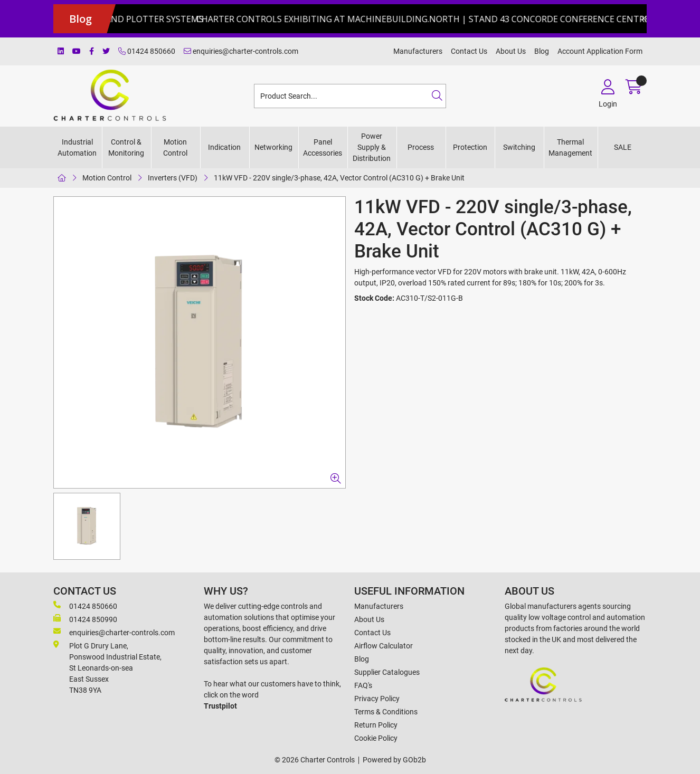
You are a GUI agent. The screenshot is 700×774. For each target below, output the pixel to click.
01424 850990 (85, 619)
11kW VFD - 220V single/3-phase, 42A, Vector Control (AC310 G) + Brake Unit (339, 178)
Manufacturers (418, 51)
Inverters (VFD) (173, 178)
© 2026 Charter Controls (315, 760)
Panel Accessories (323, 147)
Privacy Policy (377, 699)
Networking (273, 147)
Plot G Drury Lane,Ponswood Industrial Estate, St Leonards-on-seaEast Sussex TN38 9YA (107, 667)
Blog (542, 51)
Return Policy (376, 725)
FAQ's (363, 685)
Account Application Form (600, 51)
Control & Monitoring (126, 147)
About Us (511, 51)
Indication (224, 147)
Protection (470, 147)
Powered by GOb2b (394, 760)
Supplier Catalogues (387, 672)
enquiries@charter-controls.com (241, 51)
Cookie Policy (376, 738)
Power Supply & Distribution (372, 147)
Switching (519, 147)
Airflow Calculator (384, 646)
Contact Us (469, 51)
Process (421, 147)
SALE (623, 147)
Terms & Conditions (386, 712)
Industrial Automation (77, 147)
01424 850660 (147, 51)
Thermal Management (570, 147)
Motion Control (175, 147)
